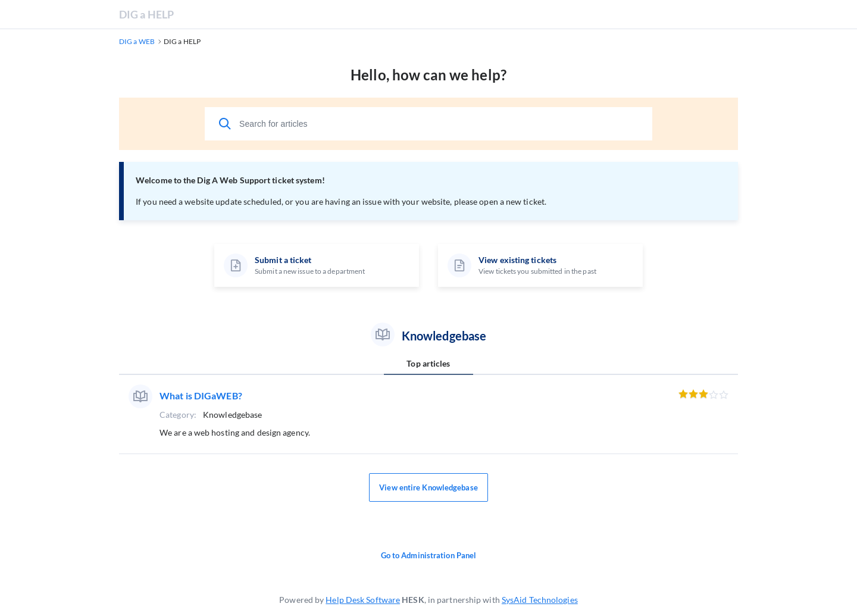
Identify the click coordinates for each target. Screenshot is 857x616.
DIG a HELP (146, 14)
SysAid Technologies (540, 600)
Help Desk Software (363, 600)
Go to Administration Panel (429, 555)
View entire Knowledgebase (428, 487)
